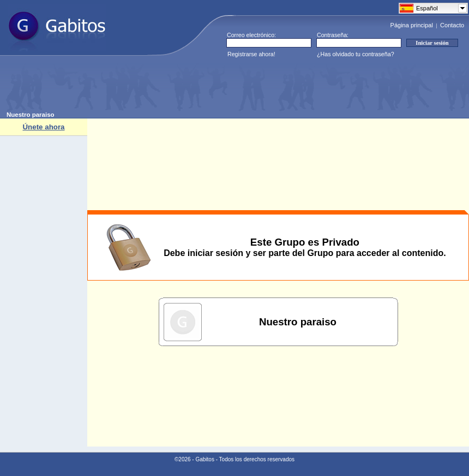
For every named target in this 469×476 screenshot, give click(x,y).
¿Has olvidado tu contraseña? (356, 54)
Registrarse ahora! (251, 54)
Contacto (452, 25)
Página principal (412, 25)
